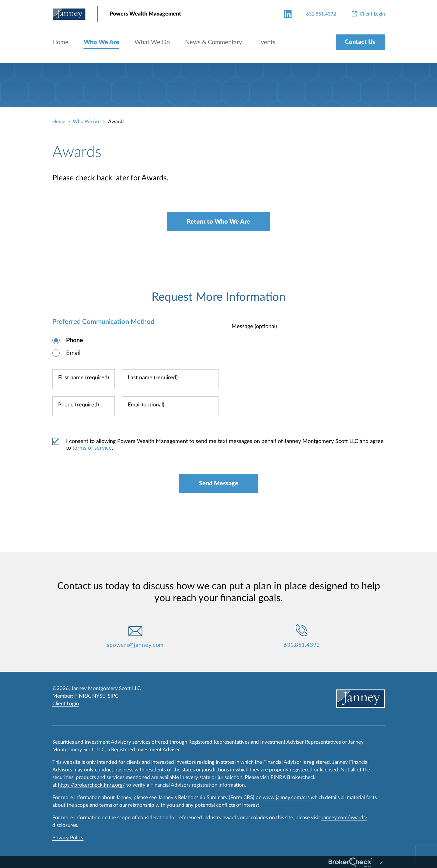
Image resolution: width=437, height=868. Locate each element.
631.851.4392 (302, 645)
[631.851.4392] (321, 14)
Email (73, 353)
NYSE (99, 696)
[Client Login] (368, 14)
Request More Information (218, 297)
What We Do (152, 42)
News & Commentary (213, 42)
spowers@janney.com (135, 645)
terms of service (92, 448)
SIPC (113, 696)
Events (266, 42)
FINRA (82, 696)
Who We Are (101, 42)
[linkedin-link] (288, 14)
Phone (75, 340)
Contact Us (360, 42)
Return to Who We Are (218, 222)
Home (60, 42)
